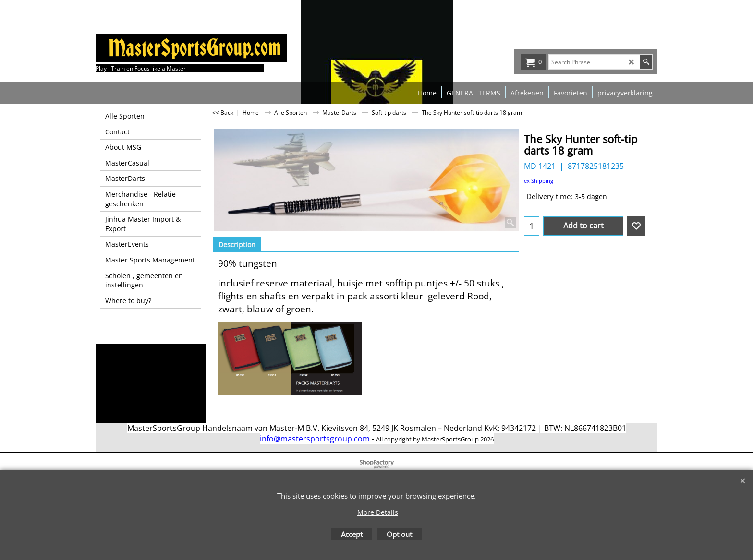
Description (237, 244)
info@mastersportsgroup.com (315, 439)
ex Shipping (539, 181)
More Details (378, 512)
